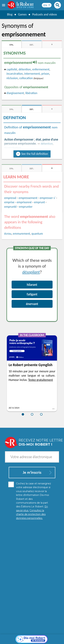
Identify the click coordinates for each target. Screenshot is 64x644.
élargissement (15, 93)
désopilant (31, 272)
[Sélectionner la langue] (47, 5)
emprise (9, 202)
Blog (10, 14)
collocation (26, 78)
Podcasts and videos (45, 14)
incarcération (15, 74)
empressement (28, 198)
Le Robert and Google (32, 640)
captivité (12, 69)
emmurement (21, 234)
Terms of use (52, 637)
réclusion (12, 78)
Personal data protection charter (28, 634)
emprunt (39, 202)
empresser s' (48, 198)
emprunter (26, 207)
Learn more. (52, 628)
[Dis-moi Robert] (32, 561)
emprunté (10, 207)
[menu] (4, 5)
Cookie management (31, 637)
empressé (10, 198)
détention (25, 69)
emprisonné (24, 202)
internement (32, 74)
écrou (8, 234)
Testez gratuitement (41, 380)
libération (31, 93)
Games (22, 14)
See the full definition (35, 154)
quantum (37, 234)
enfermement (41, 69)
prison (45, 74)
